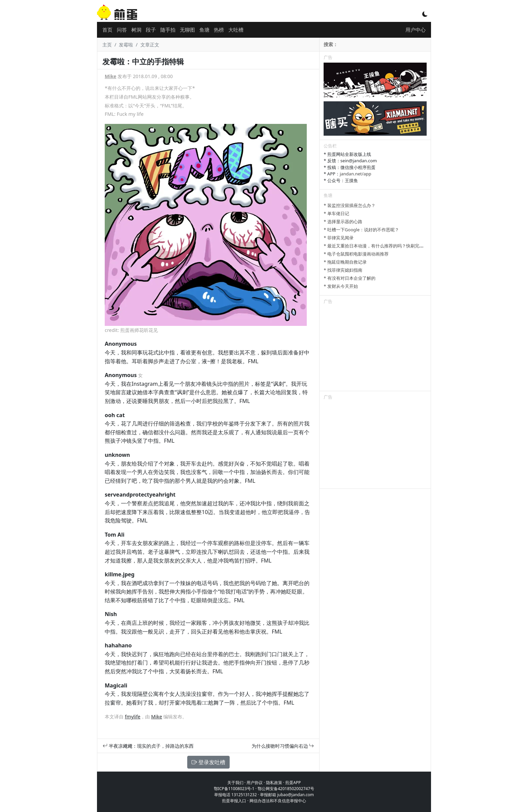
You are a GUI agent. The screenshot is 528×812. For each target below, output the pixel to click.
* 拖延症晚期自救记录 (345, 262)
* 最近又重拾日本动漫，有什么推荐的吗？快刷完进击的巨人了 (385, 246)
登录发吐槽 (208, 762)
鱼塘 (204, 30)
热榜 (219, 30)
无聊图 (187, 30)
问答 (122, 30)
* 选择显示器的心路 (343, 222)
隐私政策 (274, 783)
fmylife (133, 717)
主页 (107, 45)
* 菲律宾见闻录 (339, 238)
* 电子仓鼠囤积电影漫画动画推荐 (356, 254)
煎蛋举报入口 (234, 801)
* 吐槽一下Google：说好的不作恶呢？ (361, 230)
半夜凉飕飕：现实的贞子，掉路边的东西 (148, 746)
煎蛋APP (293, 783)
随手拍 (168, 30)
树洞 (136, 30)
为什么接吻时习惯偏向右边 (283, 746)
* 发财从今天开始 (341, 286)
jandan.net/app (356, 174)
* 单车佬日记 (336, 213)
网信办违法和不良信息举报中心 (278, 801)
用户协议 (255, 783)
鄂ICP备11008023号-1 (234, 789)
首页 (107, 30)
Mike (110, 76)
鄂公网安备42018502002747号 (286, 789)
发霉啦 (126, 45)
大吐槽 (236, 30)
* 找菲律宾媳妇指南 (343, 270)
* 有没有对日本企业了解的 (350, 278)
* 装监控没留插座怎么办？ (350, 205)
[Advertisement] (375, 349)
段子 (151, 30)
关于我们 (235, 783)
